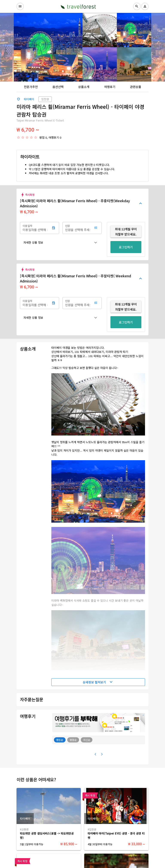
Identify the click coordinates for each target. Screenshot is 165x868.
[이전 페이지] (95, 754)
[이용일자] (35, 228)
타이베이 (29, 99)
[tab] (31, 87)
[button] (61, 243)
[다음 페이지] (102, 754)
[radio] (18, 137)
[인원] (78, 228)
